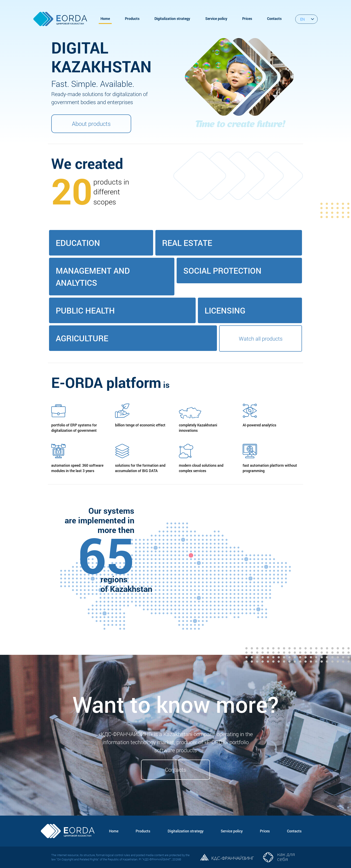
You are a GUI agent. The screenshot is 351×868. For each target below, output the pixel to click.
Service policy (216, 18)
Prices (247, 18)
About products (91, 124)
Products (132, 18)
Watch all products (261, 339)
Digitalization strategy (172, 18)
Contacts (274, 18)
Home (105, 18)
